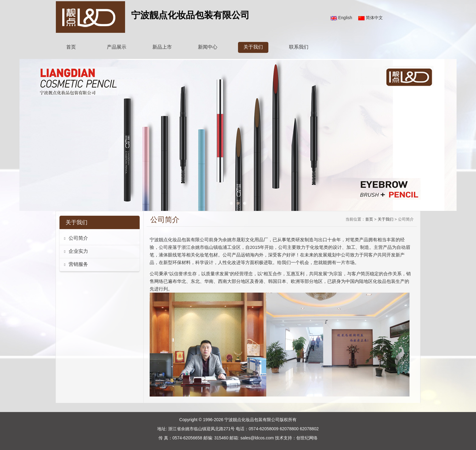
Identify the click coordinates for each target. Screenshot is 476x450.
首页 (71, 47)
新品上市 (162, 47)
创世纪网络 (307, 438)
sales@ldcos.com (257, 438)
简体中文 (374, 18)
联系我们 (299, 47)
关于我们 (253, 47)
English (345, 18)
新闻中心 (208, 47)
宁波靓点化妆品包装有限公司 (252, 420)
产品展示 (117, 47)
